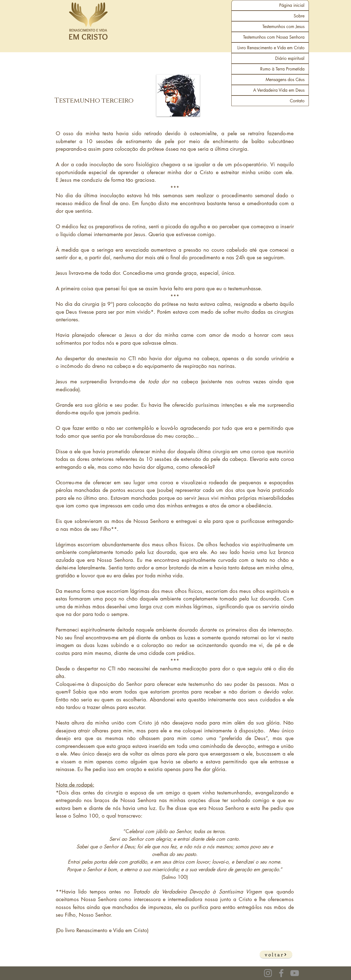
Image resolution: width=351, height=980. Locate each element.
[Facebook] (281, 973)
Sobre (299, 16)
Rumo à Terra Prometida (282, 69)
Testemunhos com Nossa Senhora (274, 37)
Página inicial (292, 5)
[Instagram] (268, 973)
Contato (297, 101)
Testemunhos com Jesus (283, 27)
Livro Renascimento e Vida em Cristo (271, 48)
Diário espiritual (290, 58)
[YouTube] (295, 973)
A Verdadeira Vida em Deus (279, 90)
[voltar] (276, 954)
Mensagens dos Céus (285, 80)
